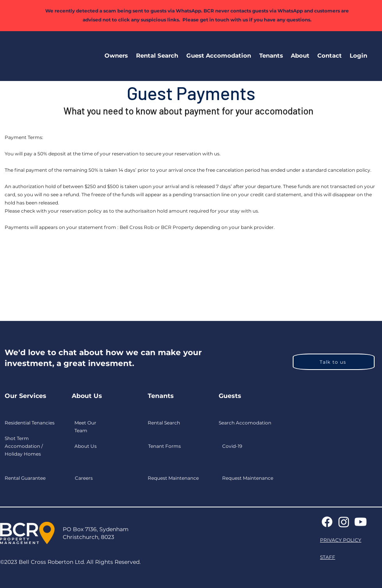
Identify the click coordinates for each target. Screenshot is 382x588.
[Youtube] (361, 522)
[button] (116, 56)
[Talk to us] (334, 362)
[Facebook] (327, 522)
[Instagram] (344, 522)
